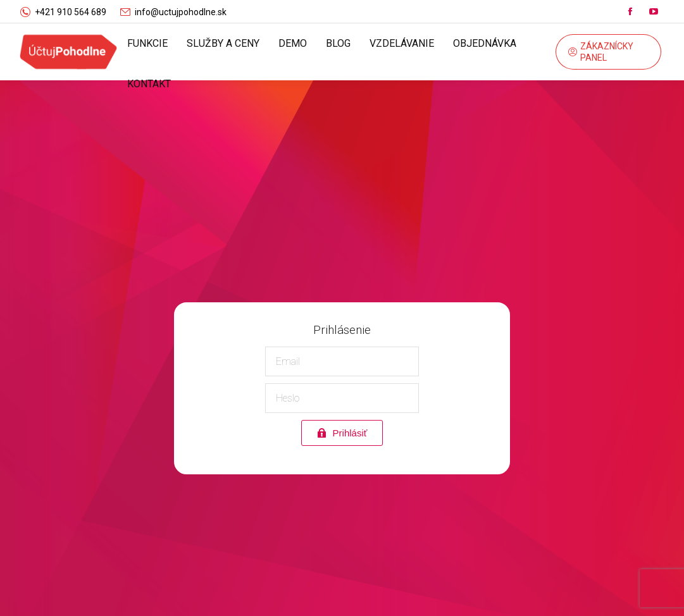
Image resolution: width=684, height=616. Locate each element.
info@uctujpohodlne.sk (181, 12)
